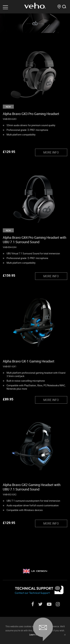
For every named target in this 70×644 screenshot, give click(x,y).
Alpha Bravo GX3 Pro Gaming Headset (31, 114)
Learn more (35, 635)
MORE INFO (51, 152)
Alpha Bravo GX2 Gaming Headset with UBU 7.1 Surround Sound (32, 487)
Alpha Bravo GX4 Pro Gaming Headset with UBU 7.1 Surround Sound (35, 240)
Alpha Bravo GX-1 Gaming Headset (29, 361)
